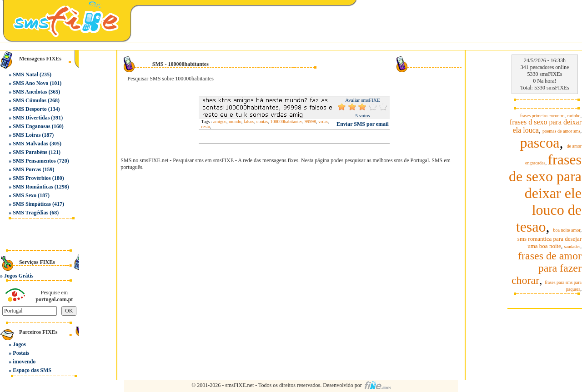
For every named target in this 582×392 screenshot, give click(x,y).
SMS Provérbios (32, 178)
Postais (21, 353)
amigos (220, 122)
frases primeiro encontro (542, 116)
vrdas (323, 122)
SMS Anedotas (30, 92)
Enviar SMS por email (363, 124)
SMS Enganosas (31, 126)
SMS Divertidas (31, 118)
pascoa (539, 143)
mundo (235, 122)
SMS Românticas (33, 187)
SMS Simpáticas (32, 204)
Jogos (19, 344)
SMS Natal (25, 74)
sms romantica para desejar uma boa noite (549, 242)
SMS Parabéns (30, 152)
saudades (572, 246)
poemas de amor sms (562, 131)
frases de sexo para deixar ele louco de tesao (545, 193)
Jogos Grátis (19, 276)
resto (205, 127)
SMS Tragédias (30, 213)
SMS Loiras (27, 135)
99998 (310, 122)
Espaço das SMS (32, 370)
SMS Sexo (25, 195)
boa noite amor (567, 230)
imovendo (24, 362)
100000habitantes (287, 122)
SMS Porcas (27, 169)
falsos (249, 122)
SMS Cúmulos (30, 100)
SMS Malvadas (30, 144)
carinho (574, 116)
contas (262, 122)
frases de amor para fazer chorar (547, 268)
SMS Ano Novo (30, 83)
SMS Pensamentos (34, 161)
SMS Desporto (30, 109)
